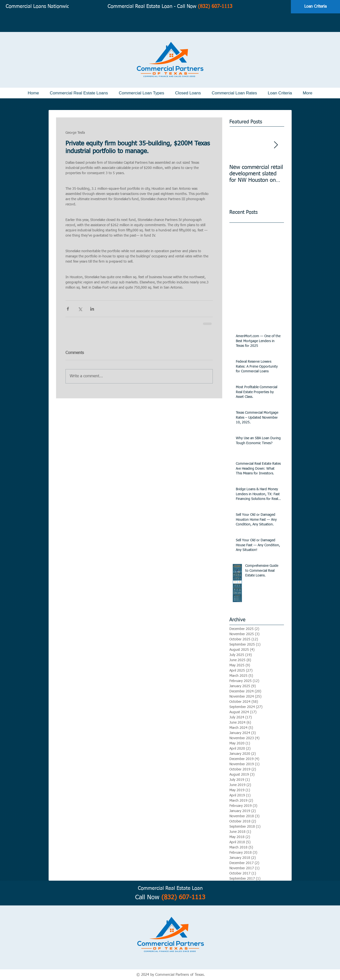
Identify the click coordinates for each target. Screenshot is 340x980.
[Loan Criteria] (315, 7)
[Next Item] (276, 145)
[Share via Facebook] (68, 309)
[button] (79, 93)
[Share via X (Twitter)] (80, 309)
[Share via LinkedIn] (92, 309)
